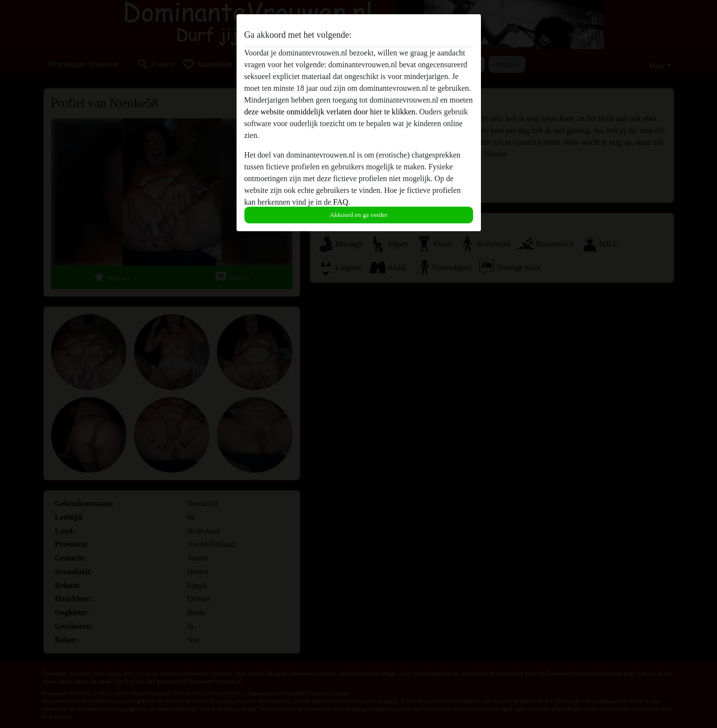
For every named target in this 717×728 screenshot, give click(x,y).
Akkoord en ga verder (358, 215)
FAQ (341, 202)
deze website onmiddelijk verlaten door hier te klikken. (331, 112)
